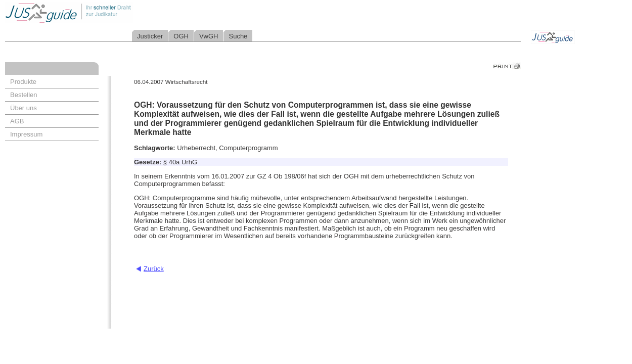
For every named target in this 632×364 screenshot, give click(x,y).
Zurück (154, 269)
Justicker (150, 36)
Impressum (26, 134)
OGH (181, 36)
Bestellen (24, 95)
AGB (17, 121)
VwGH (209, 36)
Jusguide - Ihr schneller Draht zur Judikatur (102, 12)
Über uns (24, 108)
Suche (238, 36)
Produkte (23, 82)
